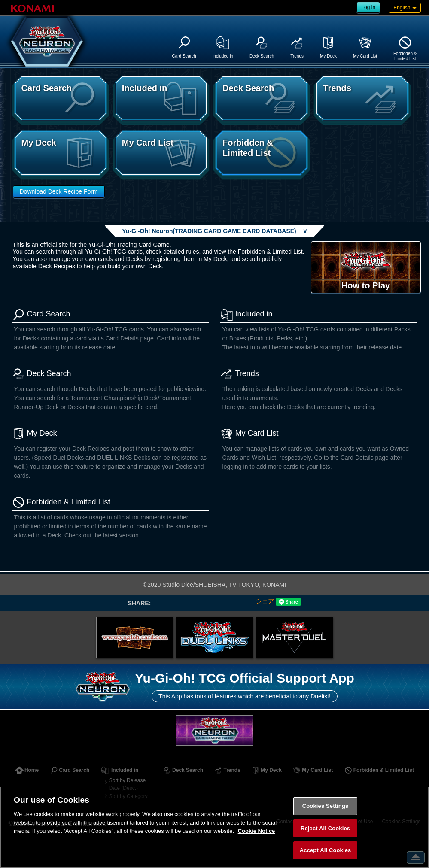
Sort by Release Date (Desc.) (127, 784)
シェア (265, 601)
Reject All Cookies (325, 828)
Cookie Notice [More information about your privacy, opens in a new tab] (257, 831)
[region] (214, 827)
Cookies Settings (326, 806)
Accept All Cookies (326, 850)
